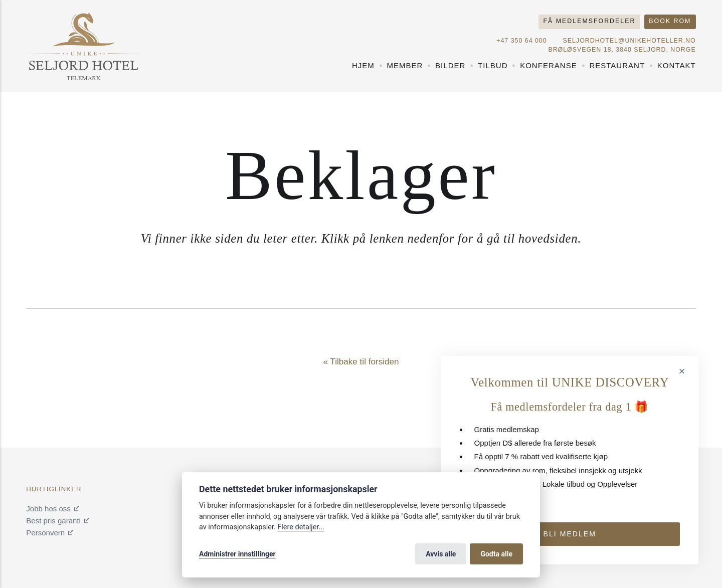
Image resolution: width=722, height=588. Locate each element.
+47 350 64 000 (521, 41)
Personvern (45, 533)
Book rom (670, 21)
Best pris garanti (53, 521)
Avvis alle (441, 554)
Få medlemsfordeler (590, 21)
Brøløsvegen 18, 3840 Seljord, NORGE (622, 50)
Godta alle (496, 554)
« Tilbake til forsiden (361, 362)
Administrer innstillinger (237, 554)
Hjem (363, 65)
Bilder (450, 65)
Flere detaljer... (301, 527)
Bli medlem (570, 534)
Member (405, 65)
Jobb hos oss (48, 509)
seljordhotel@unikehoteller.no (629, 41)
